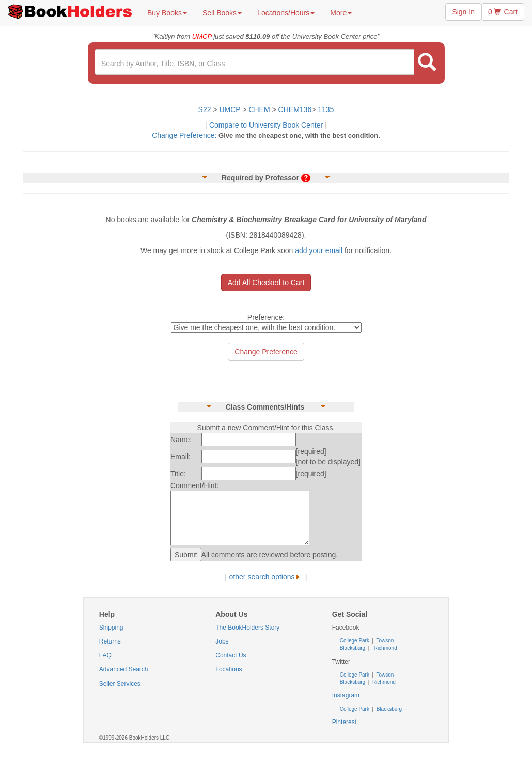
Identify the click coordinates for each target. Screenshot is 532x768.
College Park (355, 641)
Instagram (346, 695)
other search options (266, 577)
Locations (229, 669)
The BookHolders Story (247, 628)
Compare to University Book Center (266, 125)
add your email (319, 250)
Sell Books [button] (222, 13)
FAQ (105, 655)
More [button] (341, 13)
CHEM (259, 109)
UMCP (231, 109)
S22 (205, 109)
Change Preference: (184, 135)
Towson (385, 641)
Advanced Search (124, 669)
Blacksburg (353, 648)
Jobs (222, 641)
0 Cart (503, 12)
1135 (326, 109)
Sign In (463, 12)
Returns (110, 641)
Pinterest (344, 722)
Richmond (385, 648)
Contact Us (231, 655)
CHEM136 (295, 109)
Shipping (111, 628)
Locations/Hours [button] (286, 13)
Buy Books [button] (167, 13)
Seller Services (120, 684)
